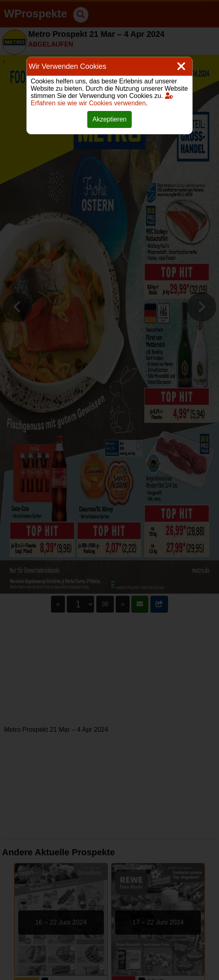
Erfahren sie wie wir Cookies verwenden (102, 99)
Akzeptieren (110, 119)
